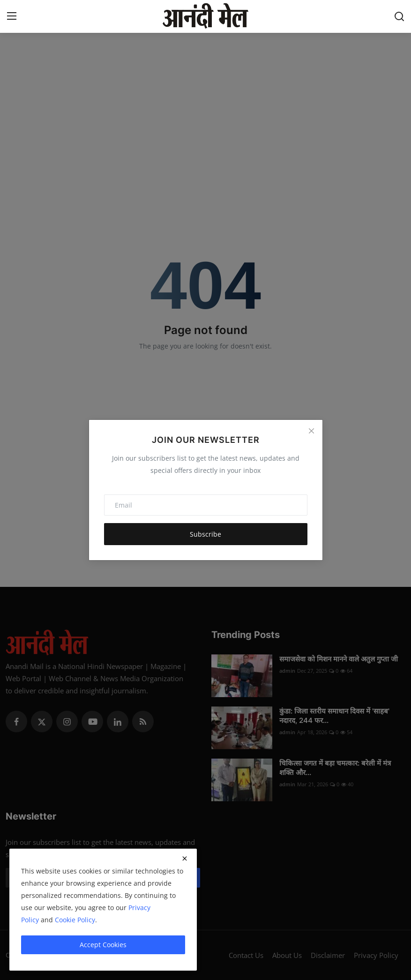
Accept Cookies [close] (103, 945)
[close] (185, 858)
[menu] (12, 16)
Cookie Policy (75, 920)
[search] (399, 16)
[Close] (311, 431)
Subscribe (205, 534)
